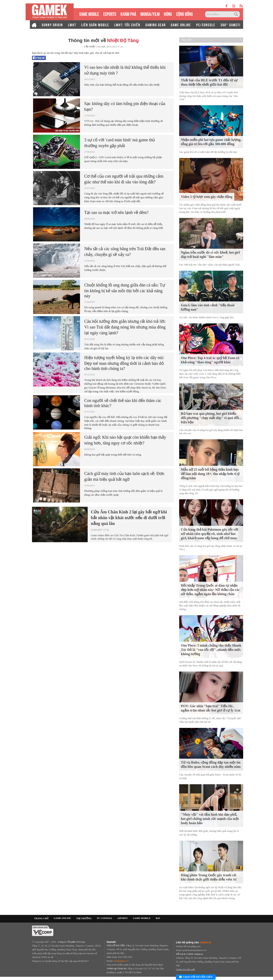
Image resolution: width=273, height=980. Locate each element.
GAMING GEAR (156, 25)
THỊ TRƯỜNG (84, 918)
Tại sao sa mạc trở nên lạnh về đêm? (116, 212)
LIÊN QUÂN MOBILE (95, 25)
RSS (158, 918)
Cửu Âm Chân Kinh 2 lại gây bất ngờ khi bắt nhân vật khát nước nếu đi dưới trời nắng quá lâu (129, 518)
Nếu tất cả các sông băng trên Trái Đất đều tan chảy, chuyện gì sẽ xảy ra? (125, 252)
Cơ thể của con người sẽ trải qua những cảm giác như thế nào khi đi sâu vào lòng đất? (124, 179)
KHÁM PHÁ (128, 14)
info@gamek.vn (121, 961)
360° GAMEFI (230, 25)
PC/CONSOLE (206, 25)
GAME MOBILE (89, 14)
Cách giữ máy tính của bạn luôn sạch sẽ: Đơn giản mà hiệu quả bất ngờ (124, 476)
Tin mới (186, 40)
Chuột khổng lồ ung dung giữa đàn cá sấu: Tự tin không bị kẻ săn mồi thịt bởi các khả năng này (125, 290)
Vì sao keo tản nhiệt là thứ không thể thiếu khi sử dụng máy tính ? (125, 70)
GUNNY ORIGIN (52, 25)
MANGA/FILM (150, 14)
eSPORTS (110, 14)
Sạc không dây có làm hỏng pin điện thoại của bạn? (125, 106)
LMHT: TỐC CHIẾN (127, 25)
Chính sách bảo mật (185, 969)
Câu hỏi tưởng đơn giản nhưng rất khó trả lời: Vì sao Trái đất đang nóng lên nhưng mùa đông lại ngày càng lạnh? (125, 327)
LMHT (72, 25)
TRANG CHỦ (41, 918)
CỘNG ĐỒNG (184, 14)
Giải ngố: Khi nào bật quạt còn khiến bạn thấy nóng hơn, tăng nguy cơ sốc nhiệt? (125, 440)
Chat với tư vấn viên (196, 977)
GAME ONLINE (181, 25)
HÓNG (168, 14)
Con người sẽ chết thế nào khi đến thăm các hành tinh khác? (123, 403)
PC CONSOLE (105, 918)
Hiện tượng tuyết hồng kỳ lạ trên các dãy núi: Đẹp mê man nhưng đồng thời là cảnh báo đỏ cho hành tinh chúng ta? (124, 363)
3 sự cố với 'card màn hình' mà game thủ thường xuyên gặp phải (120, 143)
